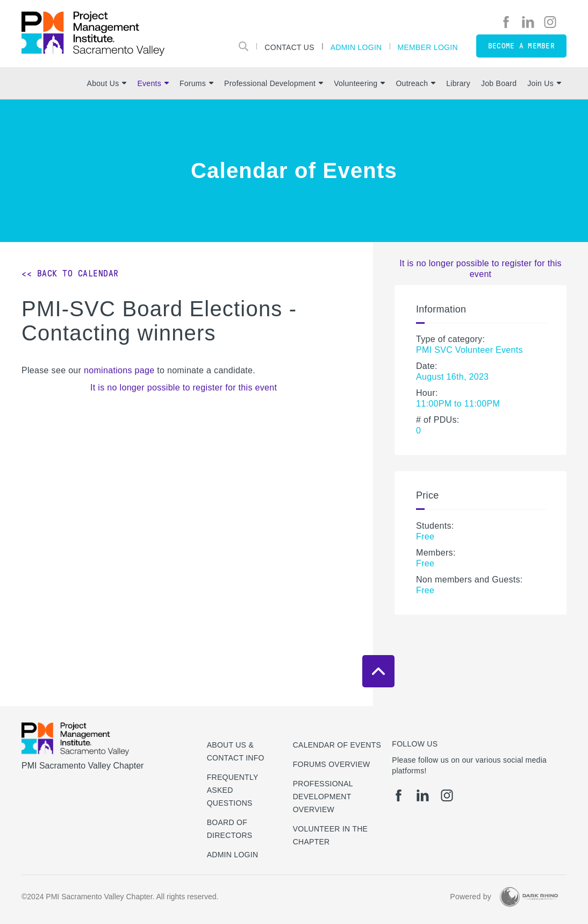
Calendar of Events (337, 745)
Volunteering (359, 83)
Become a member (521, 46)
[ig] (550, 22)
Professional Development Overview (323, 797)
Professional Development (274, 83)
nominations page (119, 370)
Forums (196, 83)
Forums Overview (332, 764)
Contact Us (289, 47)
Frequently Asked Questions (233, 790)
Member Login (428, 47)
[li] (528, 22)
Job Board (499, 83)
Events (153, 83)
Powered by (471, 897)
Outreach (415, 83)
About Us (107, 83)
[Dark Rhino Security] (529, 897)
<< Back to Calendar (70, 273)
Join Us (544, 83)
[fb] (506, 22)
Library (458, 83)
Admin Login (356, 47)
